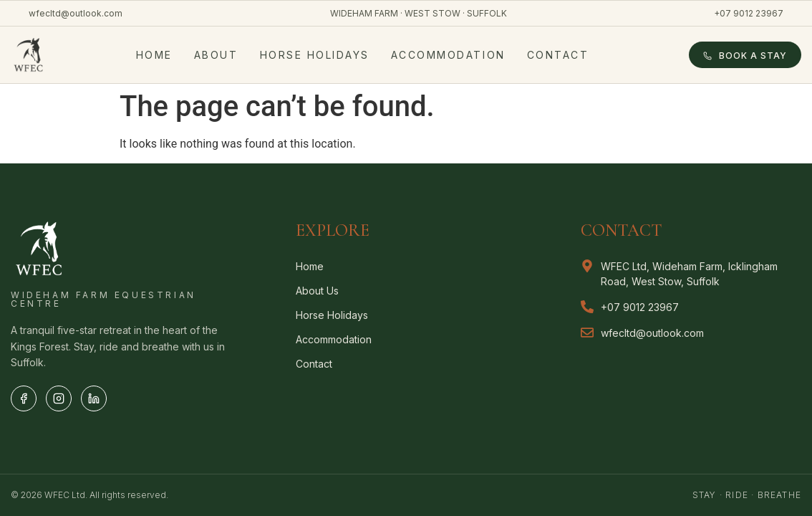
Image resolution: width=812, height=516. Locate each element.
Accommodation (448, 55)
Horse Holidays (315, 55)
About (216, 55)
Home (154, 55)
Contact (558, 55)
